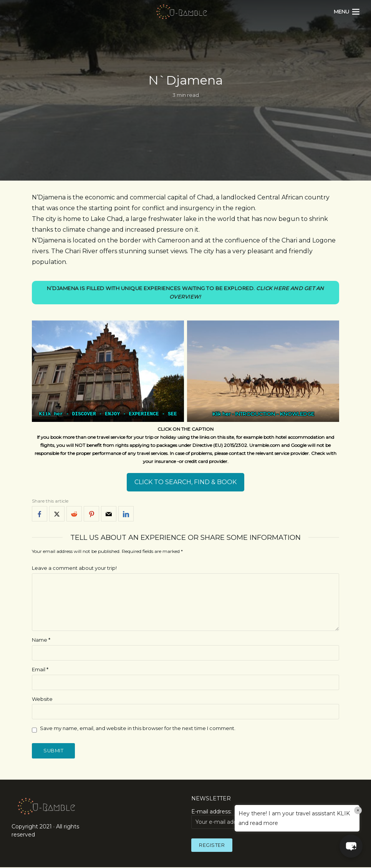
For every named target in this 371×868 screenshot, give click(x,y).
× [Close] (358, 810)
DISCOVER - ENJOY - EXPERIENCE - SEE (124, 414)
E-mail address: (230, 819)
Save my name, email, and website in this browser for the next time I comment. (138, 729)
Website (42, 699)
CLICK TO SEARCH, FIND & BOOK (185, 482)
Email (40, 669)
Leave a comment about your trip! (74, 568)
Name (41, 640)
